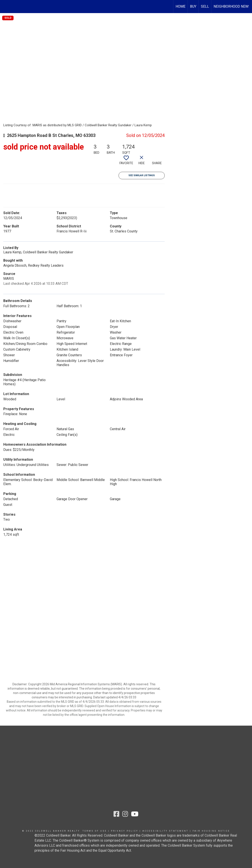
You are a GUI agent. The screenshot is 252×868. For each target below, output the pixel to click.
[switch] (126, 162)
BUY (193, 6)
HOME (180, 6)
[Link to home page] (6, 7)
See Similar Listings (142, 175)
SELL (205, 6)
